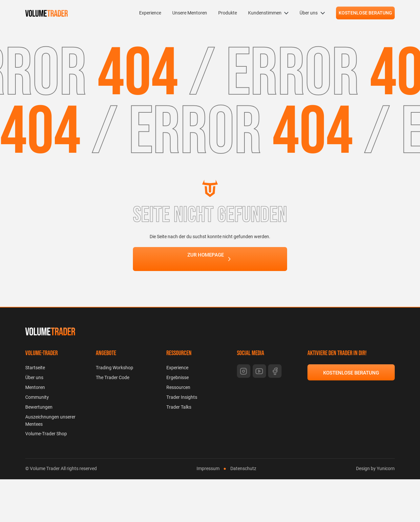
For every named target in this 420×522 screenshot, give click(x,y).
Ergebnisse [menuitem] (178, 377)
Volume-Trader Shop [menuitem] (46, 434)
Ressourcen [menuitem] (178, 387)
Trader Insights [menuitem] (182, 397)
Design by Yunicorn (375, 468)
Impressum (208, 468)
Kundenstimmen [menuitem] (265, 13)
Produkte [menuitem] (228, 13)
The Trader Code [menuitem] (113, 377)
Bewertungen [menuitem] (39, 407)
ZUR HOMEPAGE (206, 260)
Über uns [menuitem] (309, 13)
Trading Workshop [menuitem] (115, 368)
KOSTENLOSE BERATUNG (365, 13)
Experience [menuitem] (150, 13)
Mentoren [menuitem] (35, 387)
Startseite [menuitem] (35, 368)
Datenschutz (243, 468)
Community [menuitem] (37, 397)
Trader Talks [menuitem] (179, 407)
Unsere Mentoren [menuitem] (190, 13)
